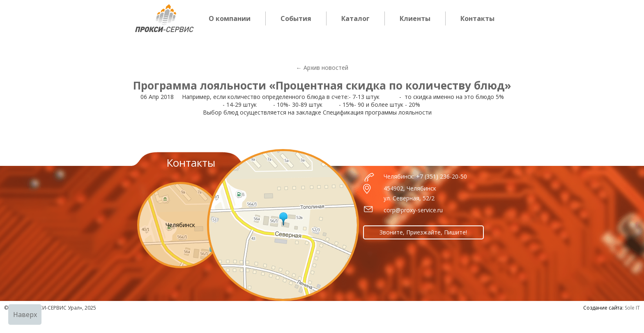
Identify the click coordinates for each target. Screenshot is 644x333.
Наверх (25, 315)
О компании (230, 18)
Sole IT (632, 308)
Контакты (477, 18)
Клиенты (415, 18)
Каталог (355, 18)
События (296, 18)
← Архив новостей (322, 68)
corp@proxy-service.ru (413, 210)
